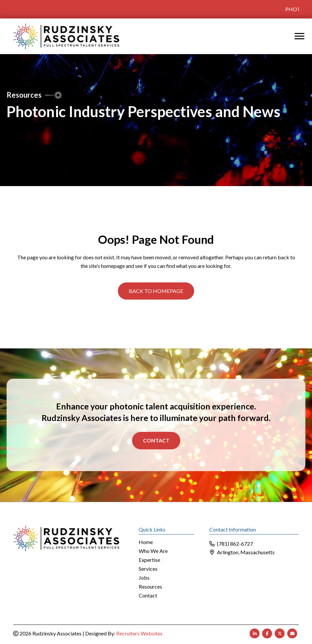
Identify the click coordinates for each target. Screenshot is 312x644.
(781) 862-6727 (235, 544)
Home (146, 542)
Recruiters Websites (139, 633)
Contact (156, 440)
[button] (156, 291)
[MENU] (299, 36)
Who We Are (153, 551)
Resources (150, 587)
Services (148, 569)
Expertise (149, 560)
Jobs (144, 578)
